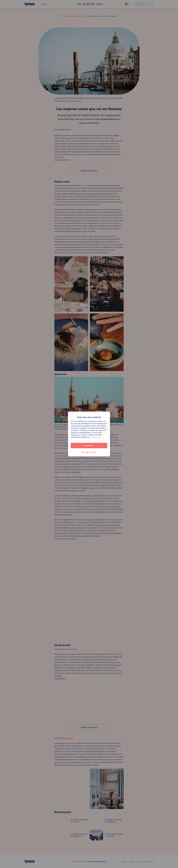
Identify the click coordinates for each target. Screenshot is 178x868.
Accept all (89, 446)
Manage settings (89, 452)
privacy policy (95, 437)
